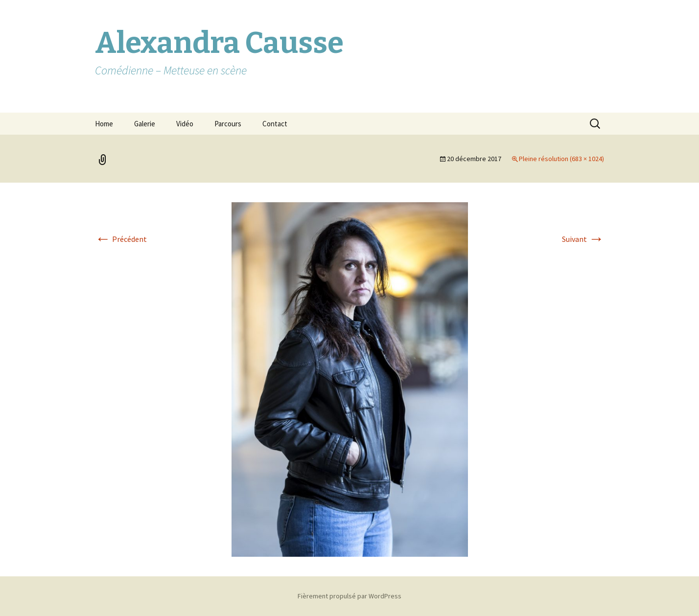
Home (104, 124)
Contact (275, 124)
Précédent (121, 239)
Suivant (583, 239)
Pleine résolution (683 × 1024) (561, 159)
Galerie (145, 124)
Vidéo (185, 124)
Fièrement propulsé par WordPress (349, 596)
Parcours (228, 124)
